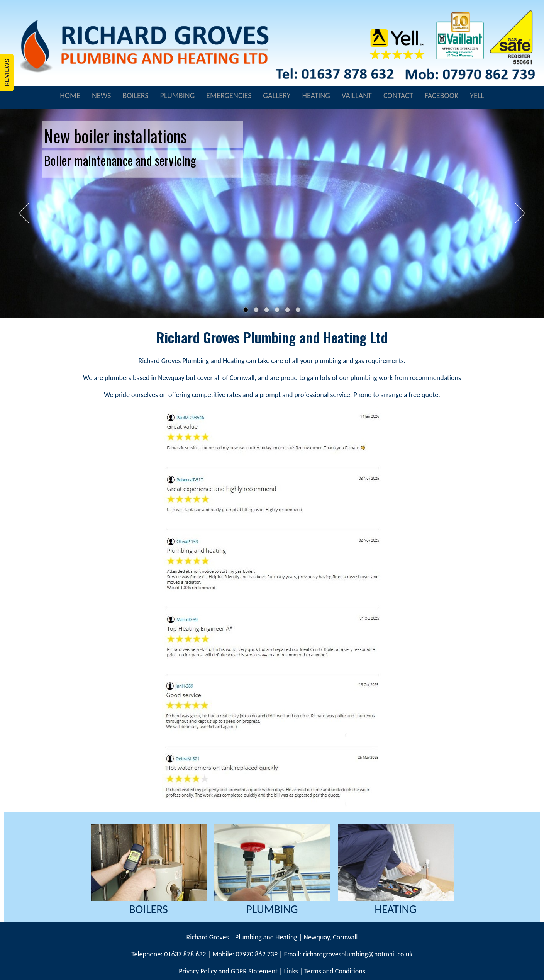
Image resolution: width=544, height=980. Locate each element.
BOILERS (135, 95)
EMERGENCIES (229, 95)
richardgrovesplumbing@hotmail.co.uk (358, 954)
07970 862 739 (257, 954)
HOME (70, 95)
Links (291, 971)
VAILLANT (357, 95)
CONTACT (398, 95)
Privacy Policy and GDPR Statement (228, 971)
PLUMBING (178, 95)
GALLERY (277, 95)
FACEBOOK (442, 95)
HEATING (316, 95)
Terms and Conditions (335, 971)
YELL (477, 95)
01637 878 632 (184, 954)
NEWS (102, 95)
